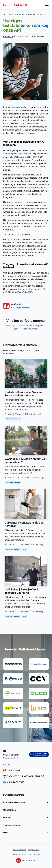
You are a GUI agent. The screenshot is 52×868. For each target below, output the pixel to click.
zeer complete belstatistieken (17, 154)
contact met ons (26, 289)
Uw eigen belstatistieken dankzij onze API (29, 14)
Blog (10, 14)
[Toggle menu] (47, 5)
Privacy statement (19, 850)
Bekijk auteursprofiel (20, 308)
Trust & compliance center (22, 854)
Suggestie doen (34, 850)
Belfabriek (8, 37)
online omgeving (19, 107)
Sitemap (37, 854)
